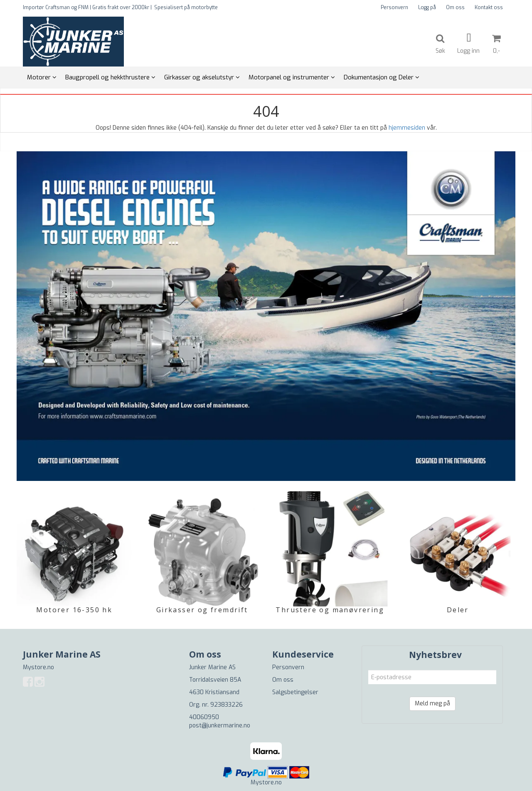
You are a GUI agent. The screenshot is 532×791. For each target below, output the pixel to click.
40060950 (204, 717)
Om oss (455, 7)
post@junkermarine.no (220, 726)
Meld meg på (432, 704)
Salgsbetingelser (295, 692)
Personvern (394, 7)
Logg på (427, 7)
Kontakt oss (489, 7)
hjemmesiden (407, 128)
